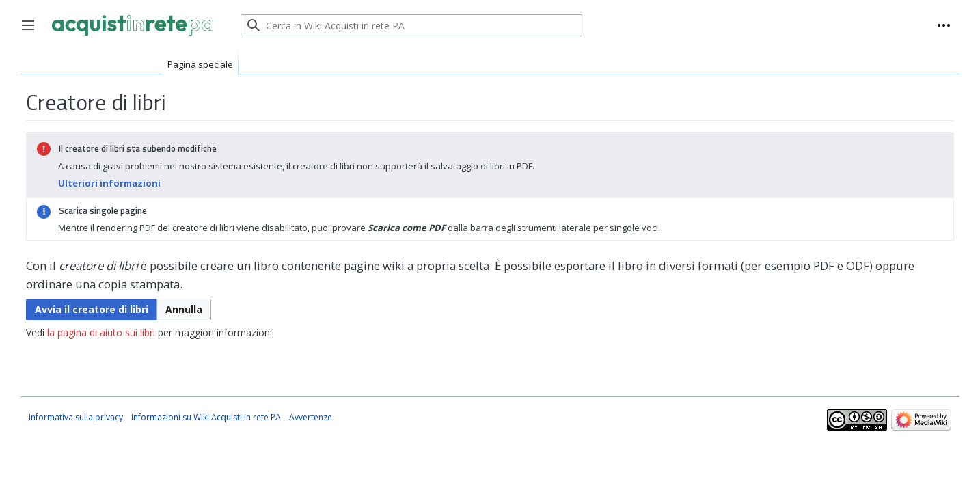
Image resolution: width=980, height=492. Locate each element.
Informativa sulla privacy (76, 417)
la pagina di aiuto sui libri (101, 332)
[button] (184, 310)
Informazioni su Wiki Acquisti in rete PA (206, 417)
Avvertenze (311, 417)
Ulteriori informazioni (109, 183)
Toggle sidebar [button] (32, 32)
